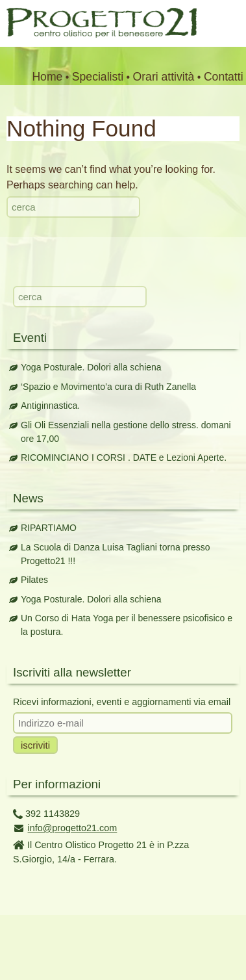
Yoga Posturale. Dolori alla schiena (91, 367)
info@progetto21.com (73, 828)
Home (47, 77)
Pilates (34, 580)
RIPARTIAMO (49, 528)
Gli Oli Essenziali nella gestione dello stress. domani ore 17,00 (126, 432)
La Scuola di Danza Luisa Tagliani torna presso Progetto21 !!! (116, 554)
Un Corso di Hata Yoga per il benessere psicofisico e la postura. (127, 625)
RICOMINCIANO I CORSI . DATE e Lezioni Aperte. (124, 458)
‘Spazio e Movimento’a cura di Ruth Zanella (108, 387)
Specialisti (98, 77)
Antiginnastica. (50, 406)
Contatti (224, 77)
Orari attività (164, 77)
